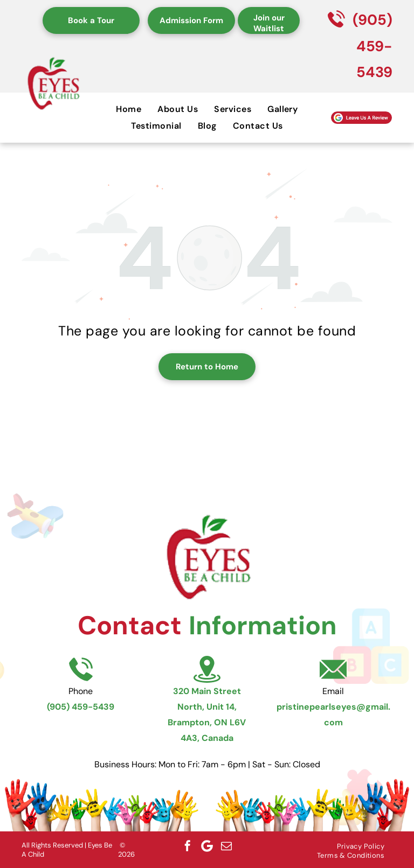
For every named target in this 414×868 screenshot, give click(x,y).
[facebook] (188, 846)
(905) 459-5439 (372, 46)
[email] (226, 846)
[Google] (207, 846)
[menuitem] (129, 109)
